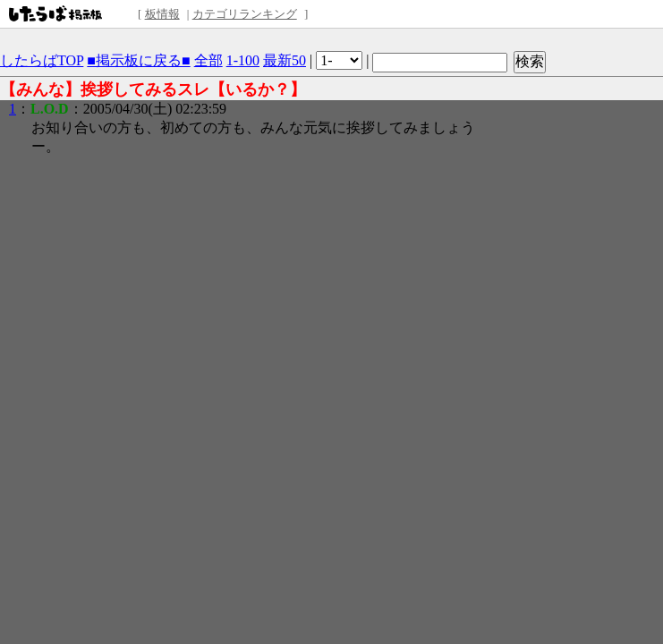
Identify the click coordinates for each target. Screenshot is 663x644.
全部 (208, 60)
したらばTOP (42, 60)
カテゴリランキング (245, 14)
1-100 (243, 60)
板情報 (162, 14)
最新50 (285, 60)
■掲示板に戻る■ (138, 60)
